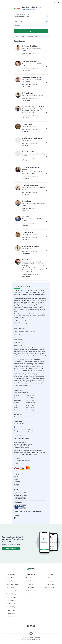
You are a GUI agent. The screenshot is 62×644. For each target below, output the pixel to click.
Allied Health (31, 581)
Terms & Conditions (51, 588)
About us (51, 578)
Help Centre (11, 614)
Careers (51, 581)
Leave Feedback (11, 617)
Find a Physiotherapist (11, 584)
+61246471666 (21, 424)
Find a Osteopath (11, 601)
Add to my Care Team (29, 10)
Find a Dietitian (11, 597)
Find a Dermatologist (11, 604)
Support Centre (31, 594)
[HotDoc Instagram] (34, 626)
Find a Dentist (11, 581)
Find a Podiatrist (11, 588)
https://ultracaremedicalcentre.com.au (27, 427)
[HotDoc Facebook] (28, 626)
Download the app (11, 549)
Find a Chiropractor (11, 591)
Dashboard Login (31, 591)
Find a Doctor (11, 578)
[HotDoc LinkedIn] (31, 626)
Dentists (31, 584)
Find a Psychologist (11, 594)
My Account (11, 610)
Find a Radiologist (11, 607)
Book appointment (31, 31)
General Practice (31, 578)
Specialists (31, 588)
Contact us (51, 584)
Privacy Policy (51, 591)
